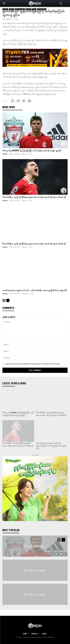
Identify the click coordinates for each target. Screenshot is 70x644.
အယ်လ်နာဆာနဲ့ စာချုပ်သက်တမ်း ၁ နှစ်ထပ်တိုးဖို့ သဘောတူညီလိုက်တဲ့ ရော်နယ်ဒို (35, 290)
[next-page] (8, 300)
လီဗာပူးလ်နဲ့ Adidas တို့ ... (35, 546)
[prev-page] (4, 300)
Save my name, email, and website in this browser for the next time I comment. (33, 364)
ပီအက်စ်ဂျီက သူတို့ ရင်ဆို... (35, 570)
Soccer (5, 154)
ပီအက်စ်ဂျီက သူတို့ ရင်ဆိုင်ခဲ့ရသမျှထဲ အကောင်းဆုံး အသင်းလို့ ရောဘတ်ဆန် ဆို (34, 197)
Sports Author (14, 154)
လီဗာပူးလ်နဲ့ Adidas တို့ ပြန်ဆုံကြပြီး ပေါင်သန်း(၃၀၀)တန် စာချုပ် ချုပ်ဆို (32, 150)
